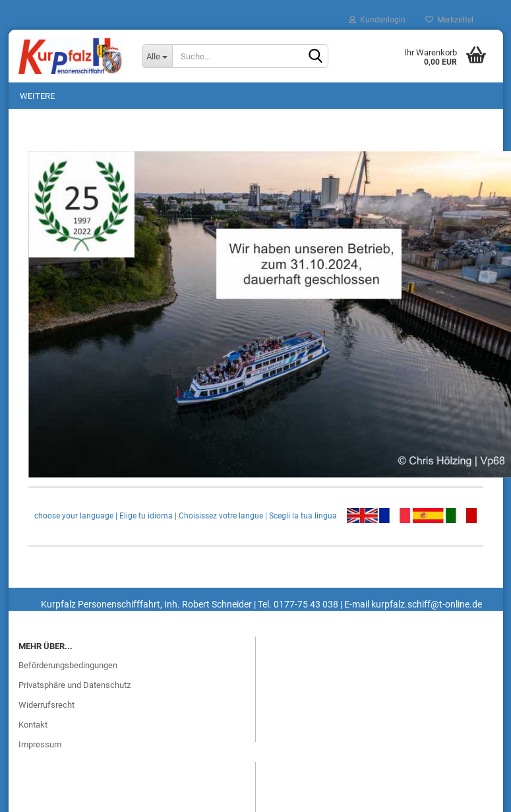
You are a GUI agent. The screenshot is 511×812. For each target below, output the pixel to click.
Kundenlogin (377, 20)
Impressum (40, 744)
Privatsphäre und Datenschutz (75, 685)
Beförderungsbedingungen (68, 665)
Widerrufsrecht (46, 705)
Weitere (37, 96)
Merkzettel (449, 20)
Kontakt (33, 725)
